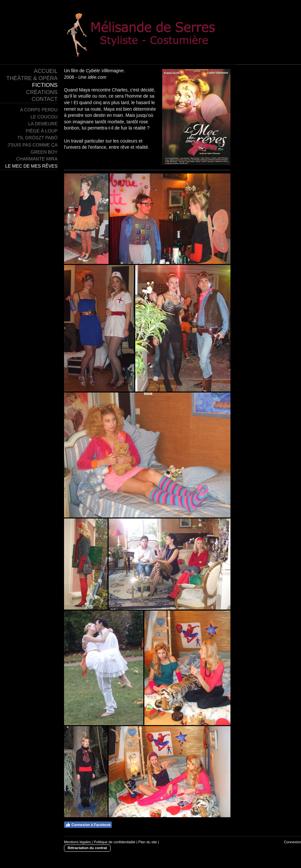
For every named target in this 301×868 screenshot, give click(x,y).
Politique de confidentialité (115, 842)
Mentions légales (78, 842)
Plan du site (147, 842)
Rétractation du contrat (87, 848)
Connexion (292, 842)
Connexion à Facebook (88, 825)
